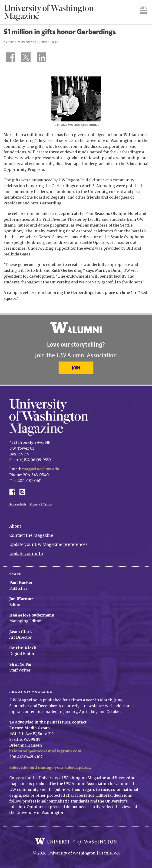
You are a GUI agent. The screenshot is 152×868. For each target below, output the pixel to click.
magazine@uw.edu (41, 469)
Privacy (35, 504)
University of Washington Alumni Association (76, 327)
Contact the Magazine (31, 535)
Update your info (26, 554)
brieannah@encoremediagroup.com (45, 751)
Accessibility (18, 504)
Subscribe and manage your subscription (50, 767)
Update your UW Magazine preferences (48, 544)
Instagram (24, 491)
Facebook (14, 491)
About (15, 526)
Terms (48, 504)
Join (76, 368)
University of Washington (76, 841)
